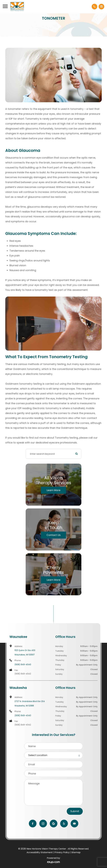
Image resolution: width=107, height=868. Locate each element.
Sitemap (76, 852)
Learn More (53, 490)
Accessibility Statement (40, 852)
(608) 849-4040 (23, 664)
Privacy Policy (62, 852)
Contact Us (54, 535)
